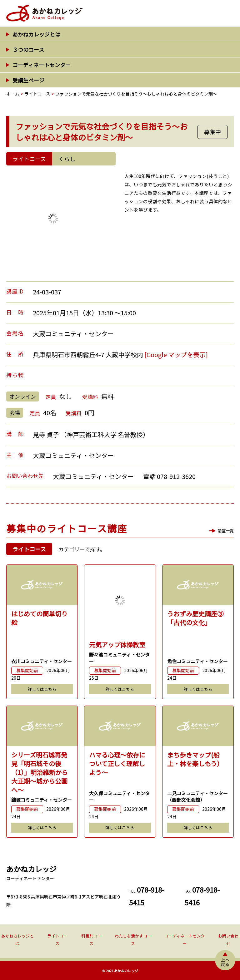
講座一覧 (226, 531)
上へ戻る (225, 960)
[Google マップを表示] (176, 355)
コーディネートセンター (42, 65)
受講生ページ (28, 80)
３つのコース (28, 49)
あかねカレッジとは (36, 34)
